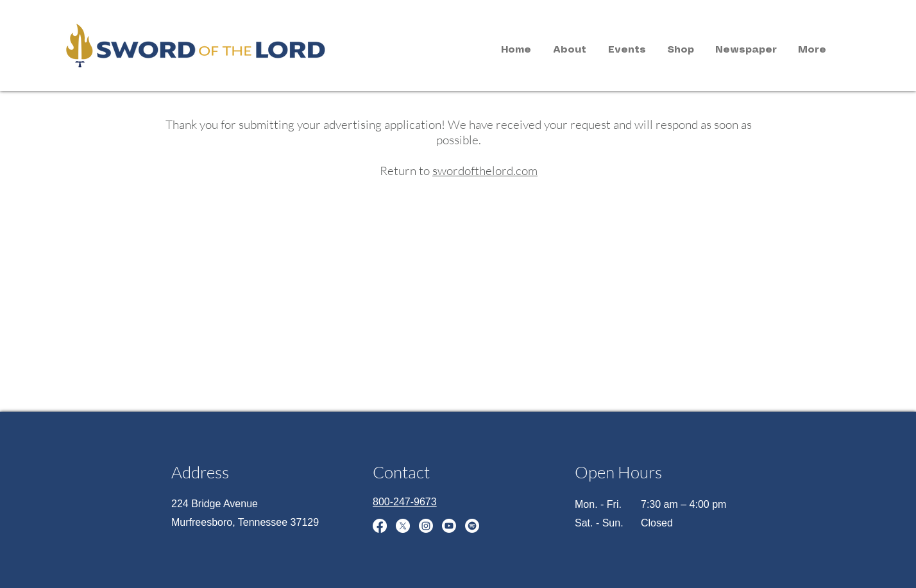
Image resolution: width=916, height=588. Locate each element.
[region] (177, 44)
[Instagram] (426, 526)
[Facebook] (380, 526)
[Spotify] (472, 526)
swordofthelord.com (485, 171)
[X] (403, 526)
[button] (570, 50)
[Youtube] (449, 526)
